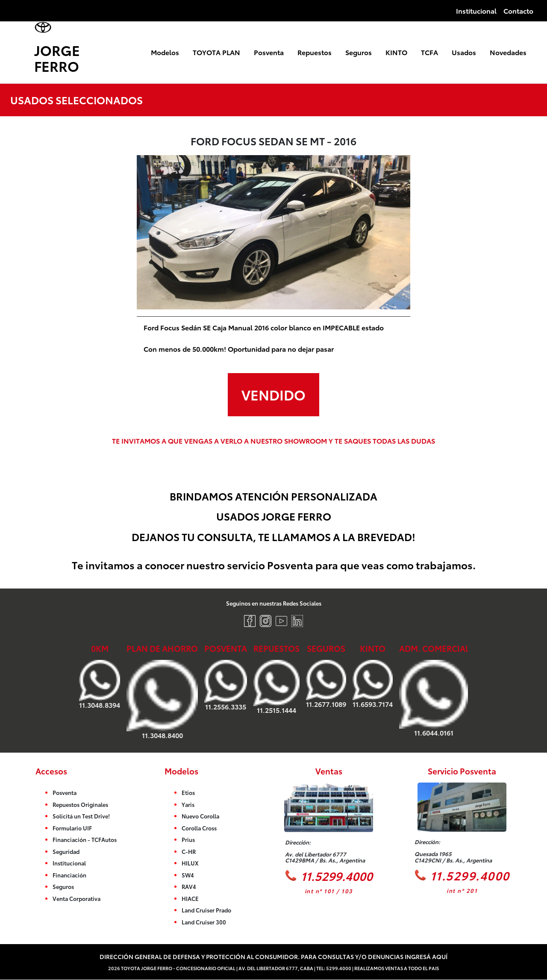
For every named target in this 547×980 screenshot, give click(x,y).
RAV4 (189, 886)
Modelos (165, 52)
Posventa (269, 52)
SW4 (188, 875)
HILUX (190, 863)
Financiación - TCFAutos (85, 839)
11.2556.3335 (226, 685)
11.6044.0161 (434, 698)
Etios (188, 792)
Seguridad (66, 851)
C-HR (189, 851)
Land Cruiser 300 (204, 922)
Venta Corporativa (76, 898)
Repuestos (315, 52)
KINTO (396, 52)
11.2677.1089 (326, 684)
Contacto (518, 10)
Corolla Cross (199, 828)
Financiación (69, 875)
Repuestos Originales (80, 804)
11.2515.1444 (276, 687)
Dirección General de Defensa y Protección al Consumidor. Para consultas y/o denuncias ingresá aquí (273, 956)
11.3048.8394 (100, 684)
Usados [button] (464, 52)
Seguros (359, 52)
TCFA (429, 52)
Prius (188, 839)
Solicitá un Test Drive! (81, 816)
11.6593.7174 (373, 684)
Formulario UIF (72, 828)
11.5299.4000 (329, 876)
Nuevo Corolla (200, 816)
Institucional (476, 10)
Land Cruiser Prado (206, 910)
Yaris (188, 804)
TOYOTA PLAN (216, 52)
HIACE (190, 898)
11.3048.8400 (162, 699)
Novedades (508, 52)
